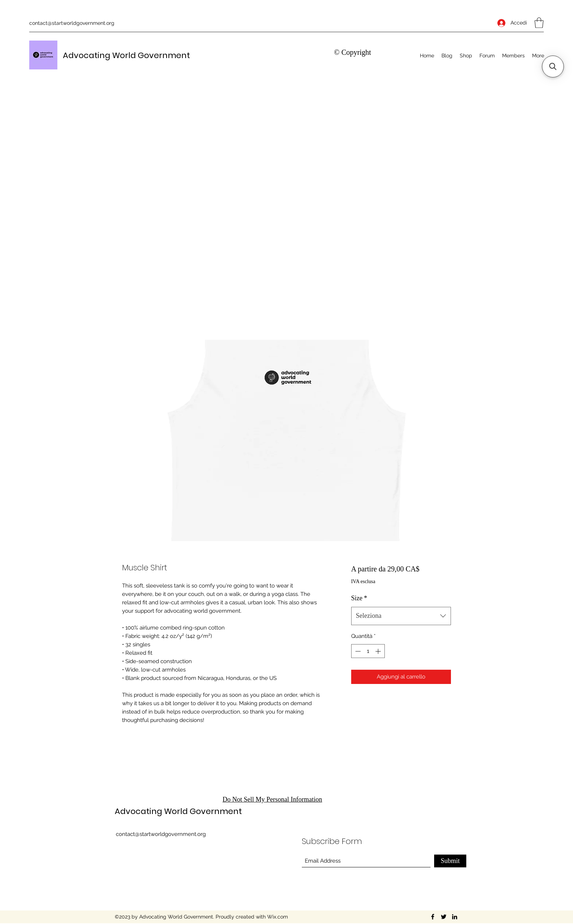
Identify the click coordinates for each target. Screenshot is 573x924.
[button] (539, 23)
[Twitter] (444, 917)
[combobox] (401, 616)
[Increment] (379, 651)
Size (359, 598)
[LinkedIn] (455, 917)
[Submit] (450, 861)
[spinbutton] (368, 651)
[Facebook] (433, 917)
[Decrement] (357, 651)
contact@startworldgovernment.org (72, 23)
